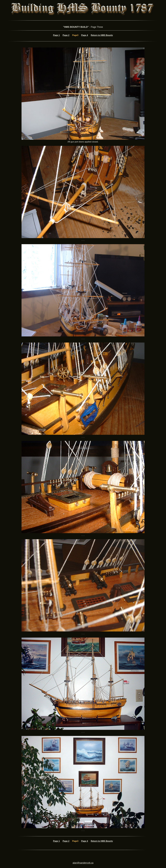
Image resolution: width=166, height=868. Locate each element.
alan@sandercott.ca (83, 863)
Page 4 (85, 35)
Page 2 (66, 35)
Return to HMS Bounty (102, 35)
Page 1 (56, 35)
